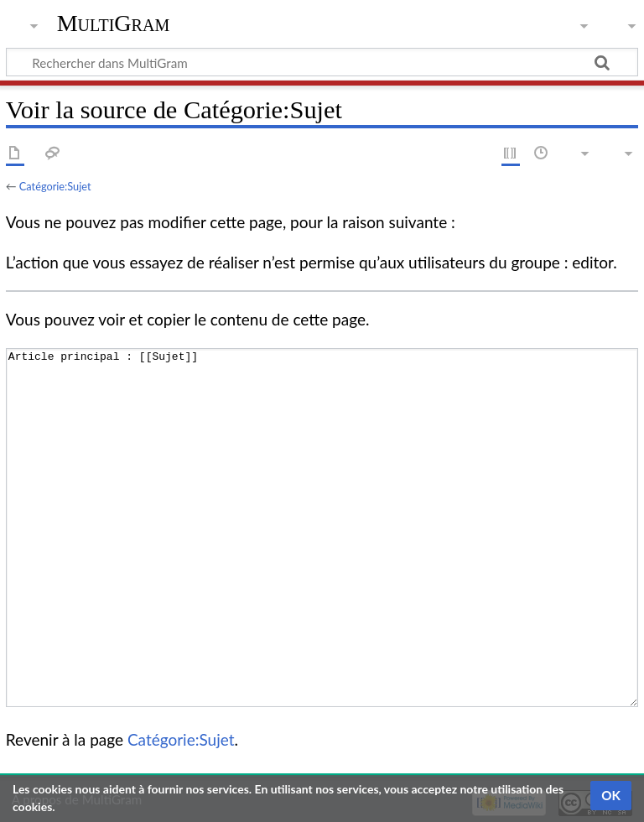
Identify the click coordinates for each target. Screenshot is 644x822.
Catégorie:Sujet (55, 186)
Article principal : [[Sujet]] (322, 528)
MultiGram (114, 23)
